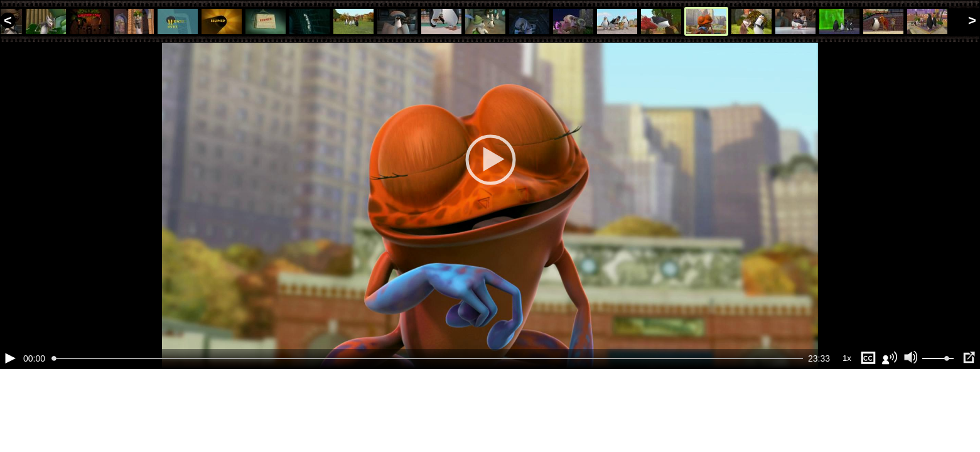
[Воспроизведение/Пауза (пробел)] (10, 421)
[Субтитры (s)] (868, 421)
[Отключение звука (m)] (911, 421)
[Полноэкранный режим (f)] (969, 421)
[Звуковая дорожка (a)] (890, 421)
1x (847, 421)
